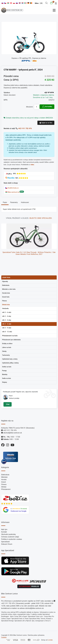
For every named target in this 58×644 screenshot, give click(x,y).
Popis (5, 202)
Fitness (4, 484)
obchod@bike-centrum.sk (13, 433)
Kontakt (4, 532)
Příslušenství (6, 489)
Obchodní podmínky (9, 534)
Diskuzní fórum (7, 544)
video (32, 165)
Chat (7, 404)
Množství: (30, 107)
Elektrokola (5, 475)
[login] (55, 3)
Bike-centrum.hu (12, 192)
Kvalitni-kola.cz (12, 188)
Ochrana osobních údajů (10, 537)
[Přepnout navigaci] (43, 10)
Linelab (50, 640)
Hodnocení (25, 202)
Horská (4, 480)
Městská (4, 477)
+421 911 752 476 (25, 128)
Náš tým (4, 529)
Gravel (4, 482)
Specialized (5, 542)
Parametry (14, 202)
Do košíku (47, 107)
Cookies (4, 637)
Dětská (4, 487)
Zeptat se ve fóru (46, 123)
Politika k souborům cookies (12, 539)
